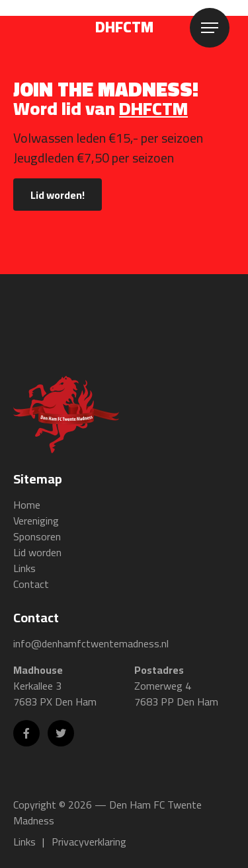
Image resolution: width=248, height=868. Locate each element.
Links (24, 568)
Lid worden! (58, 195)
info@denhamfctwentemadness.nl (91, 643)
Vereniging (36, 521)
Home (27, 505)
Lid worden (37, 552)
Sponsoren (37, 536)
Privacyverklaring (89, 842)
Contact (31, 584)
